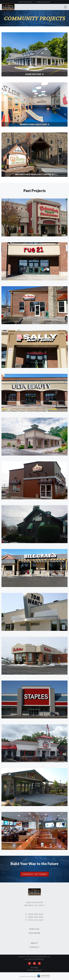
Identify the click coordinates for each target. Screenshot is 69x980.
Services (34, 929)
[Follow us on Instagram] (40, 963)
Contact (34, 947)
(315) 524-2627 (26, 2)
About (34, 943)
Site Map (34, 968)
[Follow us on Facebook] (29, 963)
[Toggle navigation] (65, 7)
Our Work (34, 933)
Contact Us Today (34, 874)
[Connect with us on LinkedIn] (34, 963)
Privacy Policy (34, 970)
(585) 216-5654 (43, 2)
